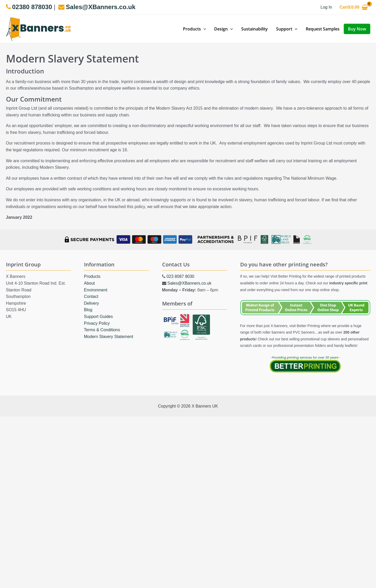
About (90, 283)
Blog (88, 310)
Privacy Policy (97, 323)
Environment (96, 290)
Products (92, 276)
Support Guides (98, 316)
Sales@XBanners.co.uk (189, 283)
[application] (203, 29)
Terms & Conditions (102, 330)
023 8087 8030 (180, 276)
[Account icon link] (326, 7)
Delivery (92, 303)
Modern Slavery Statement (109, 336)
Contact (91, 296)
